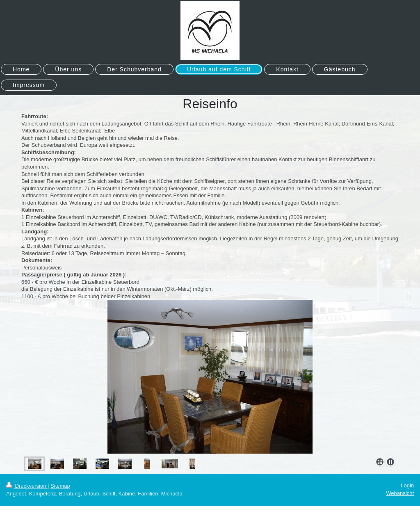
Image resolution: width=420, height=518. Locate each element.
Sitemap (60, 486)
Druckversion (27, 486)
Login (407, 485)
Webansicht (400, 493)
